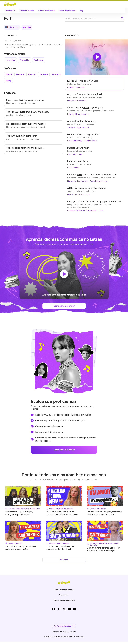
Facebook (54, 609)
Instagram (59, 609)
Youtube (69, 609)
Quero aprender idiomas (64, 590)
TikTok (75, 609)
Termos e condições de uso (64, 600)
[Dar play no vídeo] (97, 57)
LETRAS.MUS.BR (10, 4)
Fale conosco (64, 595)
